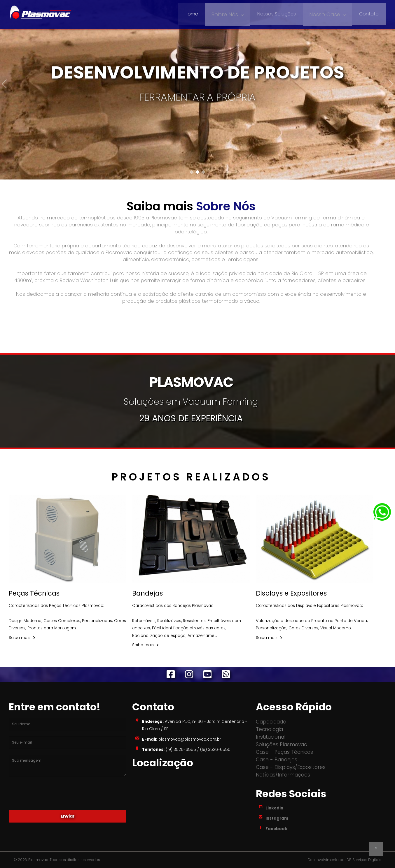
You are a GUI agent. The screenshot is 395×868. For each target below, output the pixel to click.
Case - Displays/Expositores (291, 767)
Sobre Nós (229, 14)
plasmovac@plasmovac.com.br (189, 739)
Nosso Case (326, 14)
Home (197, 14)
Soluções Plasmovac (281, 744)
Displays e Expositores (291, 593)
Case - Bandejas (277, 760)
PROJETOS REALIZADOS (191, 477)
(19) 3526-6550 (215, 750)
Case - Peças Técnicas (284, 752)
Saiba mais (20, 638)
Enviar (68, 816)
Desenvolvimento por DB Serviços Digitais (345, 860)
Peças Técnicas (34, 593)
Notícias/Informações (283, 775)
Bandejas (147, 593)
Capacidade (271, 722)
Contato (369, 14)
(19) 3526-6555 (181, 750)
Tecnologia (269, 729)
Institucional (271, 737)
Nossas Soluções (279, 14)
